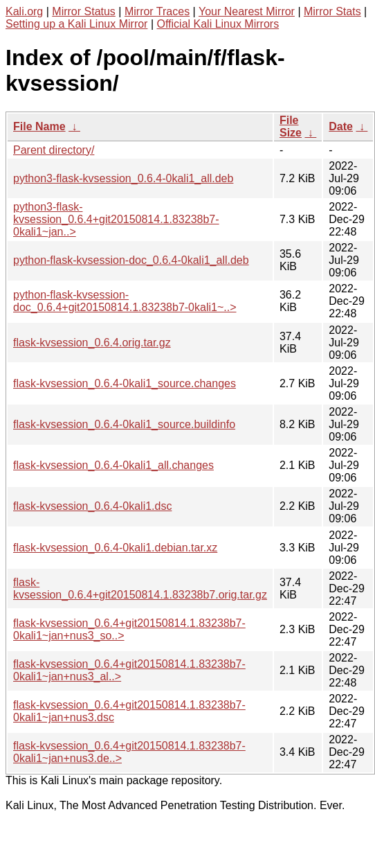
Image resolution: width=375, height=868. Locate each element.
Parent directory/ (54, 150)
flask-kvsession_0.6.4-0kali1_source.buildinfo (124, 424)
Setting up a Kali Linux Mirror (76, 24)
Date (341, 126)
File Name (39, 126)
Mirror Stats (332, 11)
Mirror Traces (157, 11)
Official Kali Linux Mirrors (218, 24)
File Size (291, 126)
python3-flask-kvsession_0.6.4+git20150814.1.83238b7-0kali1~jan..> (116, 219)
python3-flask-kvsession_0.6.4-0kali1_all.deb (123, 178)
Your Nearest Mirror (247, 11)
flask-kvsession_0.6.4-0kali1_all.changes (113, 465)
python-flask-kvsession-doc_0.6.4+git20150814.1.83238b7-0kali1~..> (125, 301)
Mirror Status (84, 11)
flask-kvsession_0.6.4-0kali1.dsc (92, 506)
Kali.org (24, 11)
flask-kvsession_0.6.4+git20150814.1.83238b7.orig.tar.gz (140, 588)
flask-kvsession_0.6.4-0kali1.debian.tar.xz (115, 548)
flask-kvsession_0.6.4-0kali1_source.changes (125, 383)
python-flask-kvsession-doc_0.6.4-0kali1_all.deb (131, 260)
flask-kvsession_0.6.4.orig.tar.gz (92, 343)
